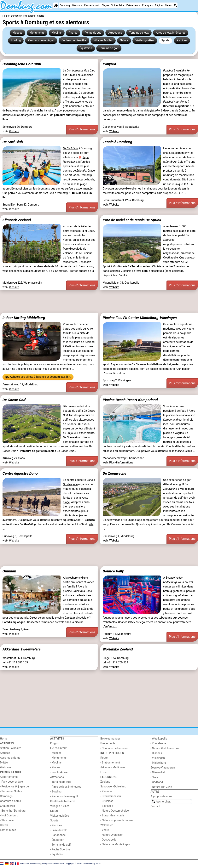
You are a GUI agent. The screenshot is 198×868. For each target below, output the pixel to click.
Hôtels (4, 825)
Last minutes (8, 830)
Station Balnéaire (11, 748)
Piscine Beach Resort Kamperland (130, 400)
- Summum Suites (11, 791)
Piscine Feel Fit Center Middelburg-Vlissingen (140, 318)
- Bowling (56, 792)
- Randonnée (58, 835)
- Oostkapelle (108, 840)
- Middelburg (158, 763)
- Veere (105, 830)
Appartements (9, 777)
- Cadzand (157, 782)
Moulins (57, 33)
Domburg (65, 5)
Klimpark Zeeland (17, 220)
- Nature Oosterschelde (115, 811)
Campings (6, 796)
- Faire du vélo (59, 830)
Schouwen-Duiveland (113, 787)
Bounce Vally (113, 571)
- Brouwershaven (111, 796)
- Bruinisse (107, 801)
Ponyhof (109, 64)
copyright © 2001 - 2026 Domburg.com (83, 864)
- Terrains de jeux (61, 782)
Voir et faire (118, 5)
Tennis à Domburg (117, 142)
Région (159, 5)
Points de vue (93, 33)
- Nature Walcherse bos (165, 748)
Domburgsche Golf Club (22, 64)
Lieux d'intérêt (59, 748)
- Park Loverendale (11, 782)
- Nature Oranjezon (112, 835)
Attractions (115, 33)
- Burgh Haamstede (112, 816)
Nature (124, 40)
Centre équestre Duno (20, 473)
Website (14, 131)
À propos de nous (161, 796)
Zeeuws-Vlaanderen (163, 768)
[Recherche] (175, 5)
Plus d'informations (82, 129)
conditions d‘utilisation (30, 864)
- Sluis (154, 777)
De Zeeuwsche (114, 473)
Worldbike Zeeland (118, 649)
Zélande (88, 609)
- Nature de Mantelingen (115, 845)
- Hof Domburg (9, 816)
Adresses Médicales (113, 767)
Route (104, 758)
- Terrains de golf (61, 845)
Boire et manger (110, 739)
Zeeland (21, 369)
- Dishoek (156, 753)
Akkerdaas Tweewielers (22, 649)
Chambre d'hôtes (10, 801)
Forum (104, 772)
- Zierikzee (107, 806)
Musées (17, 33)
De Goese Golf (14, 400)
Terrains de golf (109, 48)
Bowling (16, 40)
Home (4, 739)
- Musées (56, 753)
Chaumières (7, 806)
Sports (166, 40)
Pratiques (147, 5)
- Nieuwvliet (158, 772)
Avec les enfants (10, 758)
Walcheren (107, 825)
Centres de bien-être (74, 40)
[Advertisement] (99, 302)
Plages (105, 5)
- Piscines (56, 825)
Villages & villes (103, 40)
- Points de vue (59, 772)
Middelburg (77, 231)
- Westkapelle (159, 739)
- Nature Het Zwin (161, 787)
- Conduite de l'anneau (114, 748)
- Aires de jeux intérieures (66, 787)
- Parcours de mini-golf (64, 796)
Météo (168, 5)
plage (183, 231)
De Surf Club (13, 142)
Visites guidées (145, 40)
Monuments (37, 33)
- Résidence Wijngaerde (14, 787)
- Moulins (56, 763)
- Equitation (57, 854)
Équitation (86, 48)
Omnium (9, 571)
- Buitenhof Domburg (13, 811)
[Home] (56, 5)
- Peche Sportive (60, 850)
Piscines (182, 40)
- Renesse (106, 791)
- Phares (55, 767)
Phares (73, 33)
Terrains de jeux (139, 33)
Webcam (77, 5)
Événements (133, 5)
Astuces (5, 753)
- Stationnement (110, 763)
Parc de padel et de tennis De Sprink (132, 220)
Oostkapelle (171, 258)
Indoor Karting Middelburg (24, 318)
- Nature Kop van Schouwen (117, 820)
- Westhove (7, 820)
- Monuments (58, 758)
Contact (155, 806)
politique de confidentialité (53, 864)
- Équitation (57, 840)
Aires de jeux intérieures (171, 33)
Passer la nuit (92, 5)
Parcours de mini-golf (41, 40)
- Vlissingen (158, 758)
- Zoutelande (158, 743)
